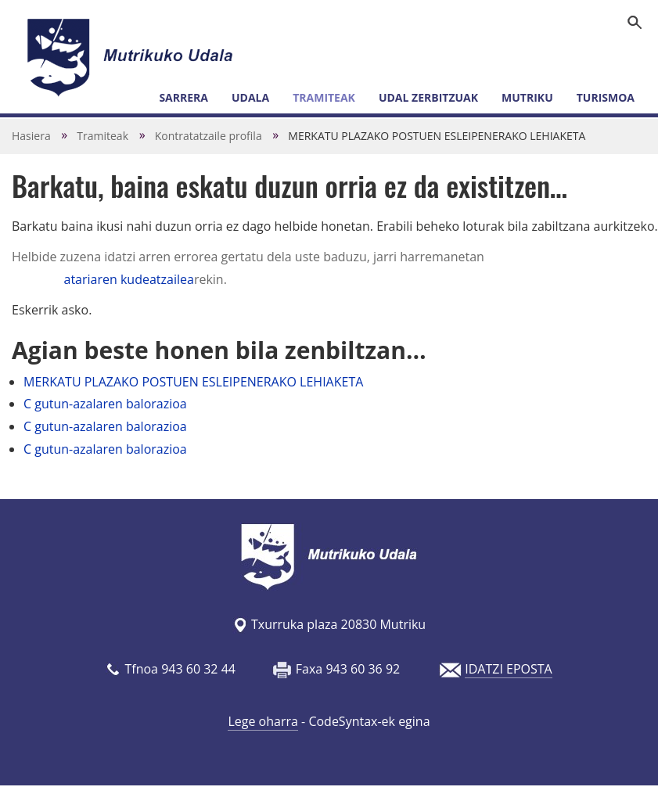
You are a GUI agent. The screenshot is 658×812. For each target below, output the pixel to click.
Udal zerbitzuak (428, 97)
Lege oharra (262, 721)
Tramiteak (324, 97)
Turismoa (606, 97)
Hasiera (31, 136)
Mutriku (527, 97)
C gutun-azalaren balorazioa (105, 404)
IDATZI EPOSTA (508, 669)
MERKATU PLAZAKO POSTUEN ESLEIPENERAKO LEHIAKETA (193, 382)
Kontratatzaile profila (209, 136)
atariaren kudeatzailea (129, 279)
